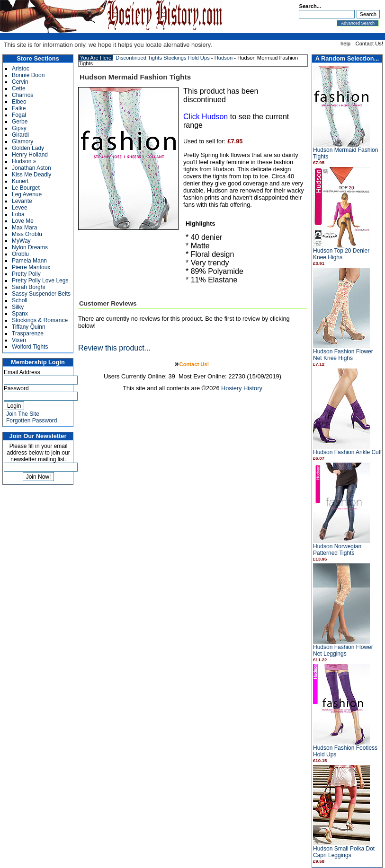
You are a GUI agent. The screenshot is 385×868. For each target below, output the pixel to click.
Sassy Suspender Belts (41, 294)
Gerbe (20, 122)
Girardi (20, 135)
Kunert (20, 181)
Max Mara (24, 228)
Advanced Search (358, 23)
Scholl (20, 300)
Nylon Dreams (30, 247)
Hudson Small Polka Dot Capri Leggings (344, 852)
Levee (20, 208)
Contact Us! (369, 44)
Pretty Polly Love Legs (40, 281)
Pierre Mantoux (31, 267)
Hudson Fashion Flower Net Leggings (343, 650)
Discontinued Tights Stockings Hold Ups (162, 58)
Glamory (22, 141)
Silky (18, 307)
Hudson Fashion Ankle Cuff (347, 452)
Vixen (19, 340)
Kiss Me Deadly (31, 175)
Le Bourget (26, 188)
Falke (19, 108)
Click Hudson (206, 117)
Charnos (22, 95)
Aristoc (21, 69)
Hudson (224, 58)
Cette (19, 88)
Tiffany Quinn (29, 327)
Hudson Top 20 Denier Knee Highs (341, 254)
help (345, 44)
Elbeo (19, 102)
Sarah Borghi (28, 287)
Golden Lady (28, 148)
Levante (22, 201)
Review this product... (114, 348)
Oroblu (20, 254)
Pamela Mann (29, 261)
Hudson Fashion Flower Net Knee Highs (343, 355)
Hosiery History (242, 388)
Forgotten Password (31, 421)
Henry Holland (30, 155)
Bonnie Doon (28, 75)
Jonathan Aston (31, 168)
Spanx (20, 314)
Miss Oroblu (27, 234)
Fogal (19, 115)
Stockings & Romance (40, 320)
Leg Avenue (27, 194)
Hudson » (24, 161)
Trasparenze (28, 333)
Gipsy (19, 128)
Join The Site (23, 414)
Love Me (23, 221)
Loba (18, 214)
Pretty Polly (26, 274)
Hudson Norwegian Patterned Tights (337, 550)
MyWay (21, 241)
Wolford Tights (30, 347)
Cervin (20, 82)
